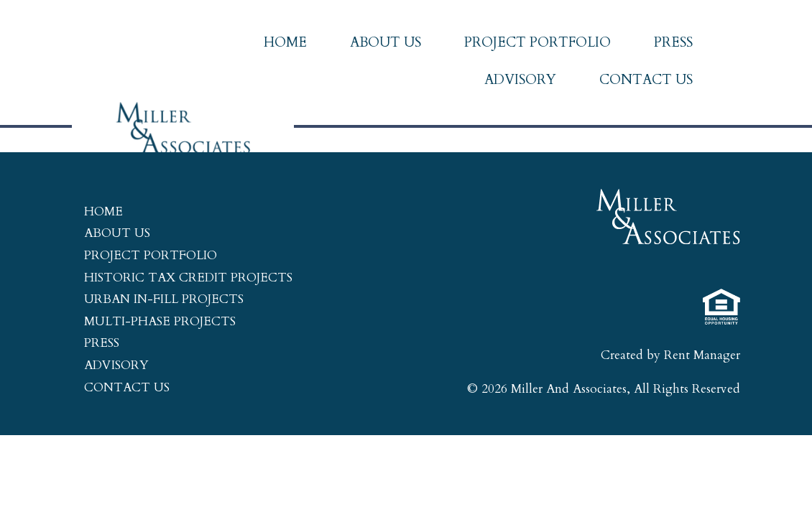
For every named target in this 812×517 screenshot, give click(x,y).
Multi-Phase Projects (160, 321)
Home (285, 42)
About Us (386, 42)
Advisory (520, 80)
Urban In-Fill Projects (164, 299)
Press (673, 42)
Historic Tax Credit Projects (188, 278)
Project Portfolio (538, 42)
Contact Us (646, 80)
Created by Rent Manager (670, 355)
